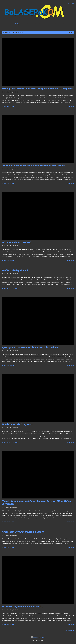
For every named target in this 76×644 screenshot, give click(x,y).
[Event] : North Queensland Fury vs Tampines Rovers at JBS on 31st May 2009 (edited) (37, 502)
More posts (70, 631)
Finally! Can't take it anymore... (18, 424)
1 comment (11, 548)
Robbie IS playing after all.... (16, 270)
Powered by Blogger (38, 637)
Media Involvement (41, 24)
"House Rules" (55, 24)
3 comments (11, 365)
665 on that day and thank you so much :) (22, 606)
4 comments (11, 625)
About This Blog (15, 24)
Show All (70, 32)
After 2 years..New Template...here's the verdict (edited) (30, 347)
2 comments (11, 184)
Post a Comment (13, 288)
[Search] (69, 3)
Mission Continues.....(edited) (17, 242)
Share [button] (4, 107)
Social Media (27, 24)
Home (4, 24)
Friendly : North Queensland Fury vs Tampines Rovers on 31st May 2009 (37, 88)
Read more (71, 107)
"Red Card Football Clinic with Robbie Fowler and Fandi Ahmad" (34, 165)
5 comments (11, 107)
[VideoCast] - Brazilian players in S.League (23, 532)
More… (65, 24)
